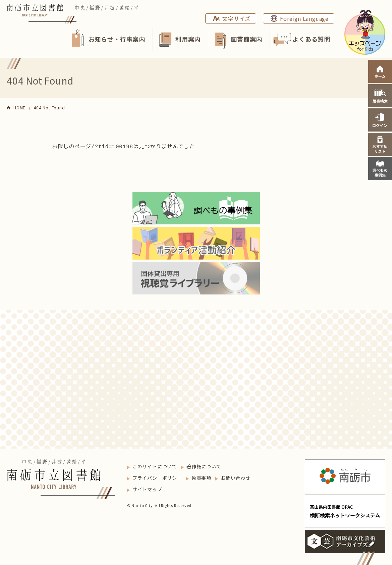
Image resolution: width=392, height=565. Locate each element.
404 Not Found (49, 108)
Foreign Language (304, 18)
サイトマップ (147, 489)
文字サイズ (236, 18)
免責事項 (201, 477)
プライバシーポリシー (157, 477)
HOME (19, 108)
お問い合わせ (236, 477)
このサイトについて (155, 466)
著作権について (204, 466)
